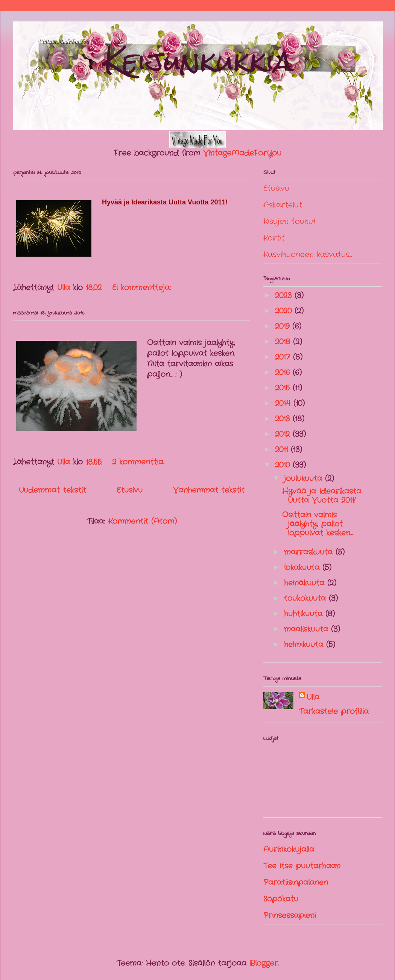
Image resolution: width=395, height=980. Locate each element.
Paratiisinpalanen (296, 882)
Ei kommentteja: (143, 288)
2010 (284, 465)
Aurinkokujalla (289, 849)
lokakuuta (303, 568)
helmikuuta (305, 645)
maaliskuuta (308, 629)
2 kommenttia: (140, 462)
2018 (284, 342)
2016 (284, 373)
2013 (284, 419)
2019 (284, 326)
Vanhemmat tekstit (209, 490)
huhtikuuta (305, 614)
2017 (284, 357)
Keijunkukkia (198, 61)
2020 (285, 311)
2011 (283, 450)
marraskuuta (310, 552)
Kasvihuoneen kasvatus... (308, 255)
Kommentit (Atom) (142, 521)
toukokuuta (306, 598)
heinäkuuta (306, 583)
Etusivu (130, 490)
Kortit (274, 238)
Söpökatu (281, 899)
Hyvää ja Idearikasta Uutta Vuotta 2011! (322, 496)
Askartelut (283, 205)
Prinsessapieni (290, 916)
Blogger (264, 963)
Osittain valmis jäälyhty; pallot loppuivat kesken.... (318, 524)
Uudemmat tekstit (52, 490)
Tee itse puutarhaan (302, 866)
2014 (284, 403)
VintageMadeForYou (241, 153)
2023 (285, 296)
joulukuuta (305, 479)
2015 (284, 388)
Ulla (313, 697)
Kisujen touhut (290, 222)
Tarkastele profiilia (334, 712)
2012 (284, 434)
